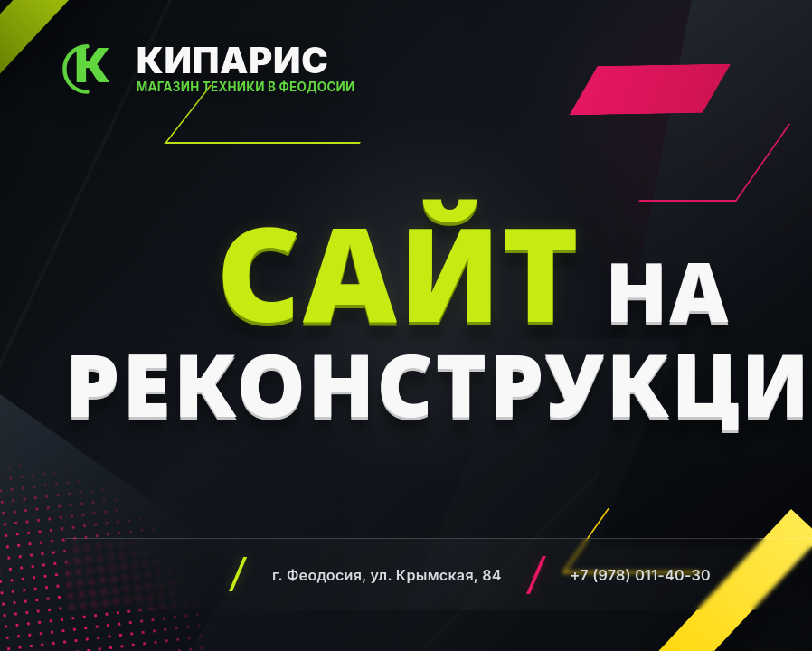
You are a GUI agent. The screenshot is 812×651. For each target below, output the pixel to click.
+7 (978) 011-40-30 (641, 575)
